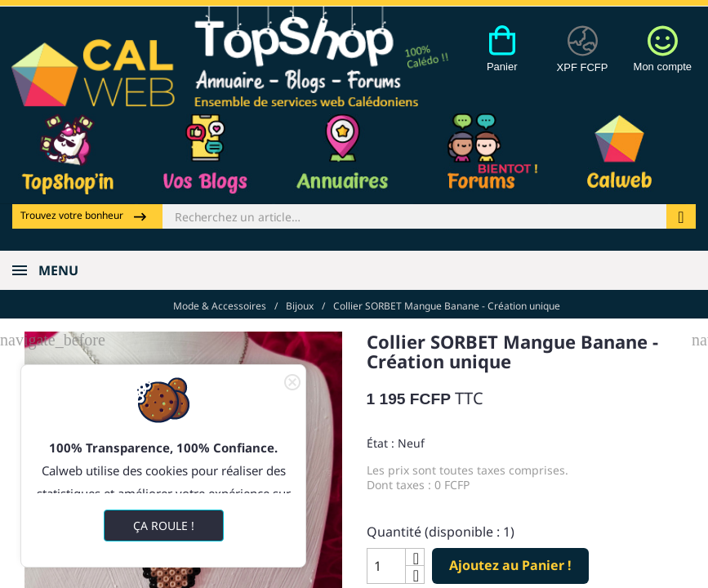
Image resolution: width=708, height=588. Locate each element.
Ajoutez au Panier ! (510, 565)
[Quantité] (386, 566)
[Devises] (583, 58)
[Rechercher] (414, 216)
